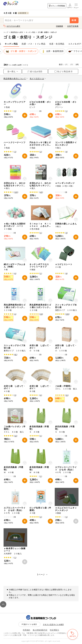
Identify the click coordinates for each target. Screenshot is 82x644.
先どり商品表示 (64, 71)
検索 (74, 20)
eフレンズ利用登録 (57, 6)
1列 (66, 64)
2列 (72, 64)
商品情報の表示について (15, 79)
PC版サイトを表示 (29, 624)
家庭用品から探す (17, 32)
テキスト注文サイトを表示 (53, 624)
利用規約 (27, 630)
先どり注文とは (38, 79)
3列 (77, 64)
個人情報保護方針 (40, 630)
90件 (25, 65)
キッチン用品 (31, 32)
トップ (6, 32)
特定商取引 (54, 630)
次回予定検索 (73, 26)
